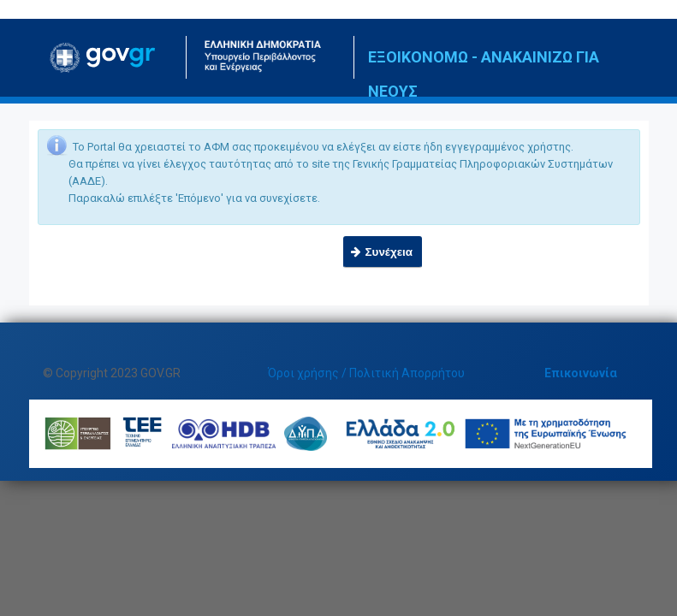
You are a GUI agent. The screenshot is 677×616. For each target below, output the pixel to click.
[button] (383, 252)
